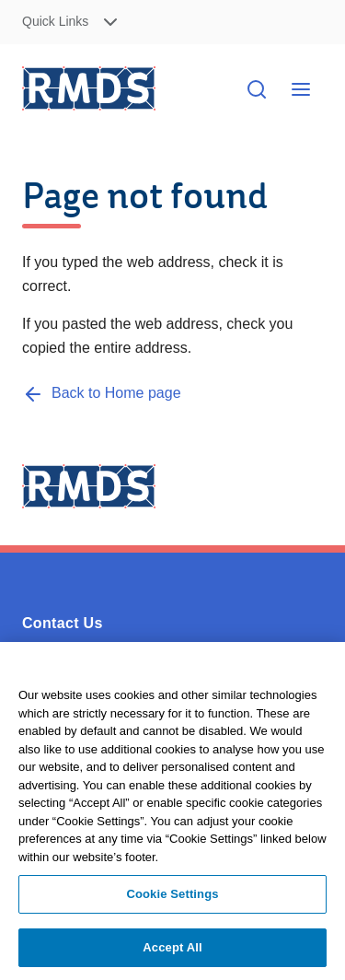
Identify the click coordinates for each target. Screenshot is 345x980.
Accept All (172, 953)
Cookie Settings (172, 899)
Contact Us (63, 623)
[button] (92, 23)
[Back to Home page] (102, 393)
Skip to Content (316, 23)
